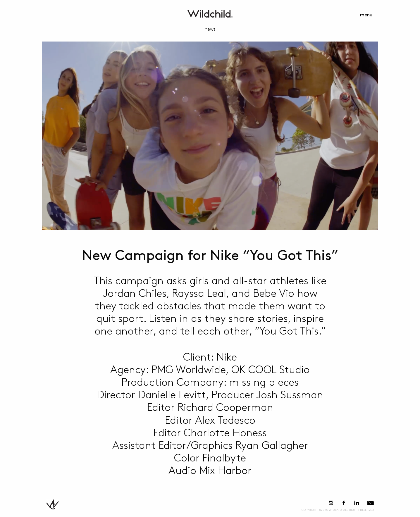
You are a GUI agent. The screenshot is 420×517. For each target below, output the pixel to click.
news (210, 29)
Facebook (344, 503)
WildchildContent (210, 14)
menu (366, 15)
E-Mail (371, 503)
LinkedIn (357, 503)
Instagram (331, 503)
